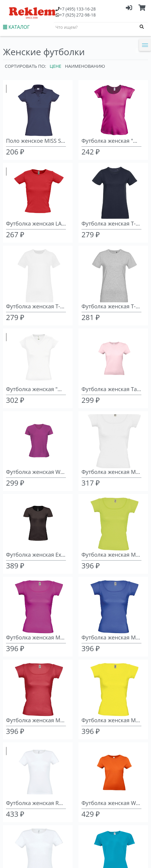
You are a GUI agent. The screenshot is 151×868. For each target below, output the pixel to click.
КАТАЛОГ (16, 27)
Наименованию (85, 66)
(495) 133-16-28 (78, 9)
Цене (56, 66)
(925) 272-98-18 (78, 15)
